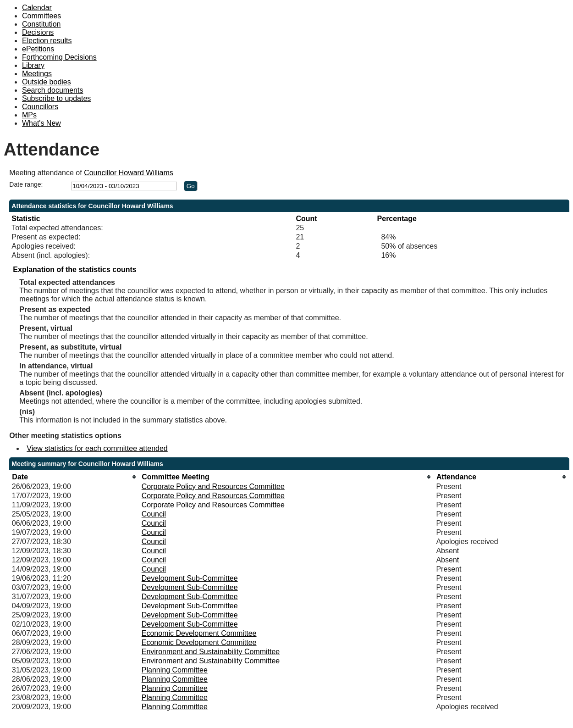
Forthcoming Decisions (59, 57)
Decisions (38, 32)
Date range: (26, 184)
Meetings (37, 74)
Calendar (37, 8)
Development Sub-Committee (190, 578)
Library (33, 65)
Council (154, 514)
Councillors (40, 107)
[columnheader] (74, 477)
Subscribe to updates (56, 98)
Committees (41, 16)
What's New (41, 123)
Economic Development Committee (199, 633)
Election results (47, 41)
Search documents (52, 90)
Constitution (41, 24)
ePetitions (38, 49)
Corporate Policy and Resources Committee (213, 486)
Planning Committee (175, 670)
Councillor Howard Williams (129, 173)
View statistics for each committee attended (97, 448)
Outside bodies (47, 82)
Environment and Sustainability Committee (211, 652)
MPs (29, 115)
